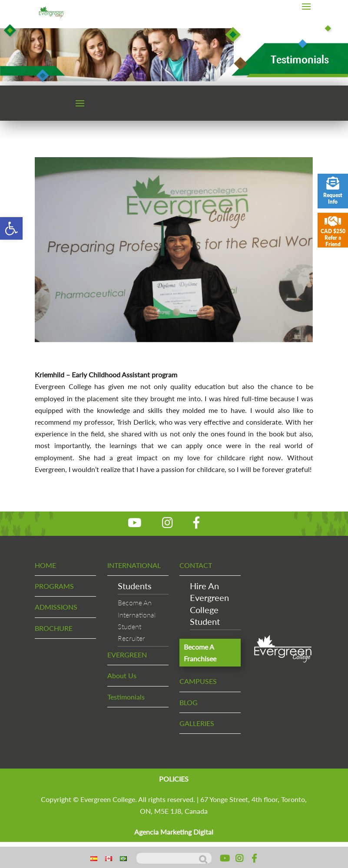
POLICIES (174, 779)
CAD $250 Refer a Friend (333, 231)
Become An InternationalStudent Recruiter (137, 620)
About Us (122, 675)
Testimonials (126, 697)
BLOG (189, 702)
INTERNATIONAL (134, 565)
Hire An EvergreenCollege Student (209, 604)
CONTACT (196, 565)
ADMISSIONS (56, 607)
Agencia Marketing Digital (174, 832)
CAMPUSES (198, 681)
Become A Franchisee (200, 653)
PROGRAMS (54, 586)
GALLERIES (197, 723)
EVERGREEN (127, 655)
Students (135, 586)
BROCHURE (54, 628)
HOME (45, 565)
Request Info (333, 191)
